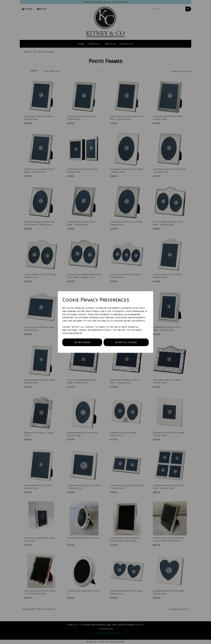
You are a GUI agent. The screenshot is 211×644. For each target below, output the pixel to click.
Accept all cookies (126, 342)
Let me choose (82, 342)
